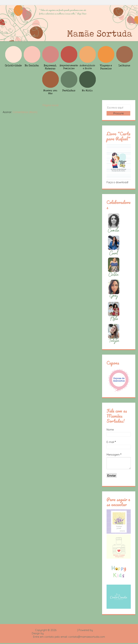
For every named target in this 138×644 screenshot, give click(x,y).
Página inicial (50, 105)
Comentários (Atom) (25, 112)
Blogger (98, 631)
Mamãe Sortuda (67, 631)
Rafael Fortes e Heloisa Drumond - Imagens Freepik (75, 634)
